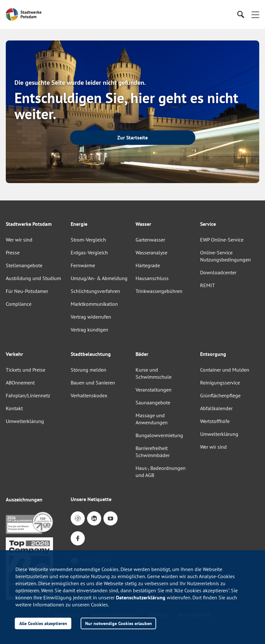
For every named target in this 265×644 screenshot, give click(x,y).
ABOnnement (20, 383)
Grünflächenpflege (220, 395)
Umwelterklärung (25, 421)
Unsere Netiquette (91, 499)
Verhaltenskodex (89, 395)
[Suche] (240, 15)
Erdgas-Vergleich (89, 252)
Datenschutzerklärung (141, 597)
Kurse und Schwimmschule (154, 373)
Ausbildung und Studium (33, 278)
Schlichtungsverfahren (95, 291)
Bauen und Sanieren (93, 383)
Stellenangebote (24, 265)
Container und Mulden (225, 370)
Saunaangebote (153, 402)
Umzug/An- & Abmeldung (99, 278)
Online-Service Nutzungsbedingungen (225, 256)
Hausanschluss (152, 278)
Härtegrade (148, 265)
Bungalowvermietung (159, 435)
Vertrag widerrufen (91, 317)
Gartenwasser (150, 240)
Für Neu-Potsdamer (27, 291)
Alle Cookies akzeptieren (43, 623)
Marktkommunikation (94, 304)
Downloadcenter (218, 272)
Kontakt (14, 408)
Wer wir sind (19, 240)
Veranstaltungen (154, 390)
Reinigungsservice (220, 383)
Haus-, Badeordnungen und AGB (161, 472)
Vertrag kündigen (89, 330)
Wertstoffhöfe (215, 421)
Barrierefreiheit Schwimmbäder (153, 452)
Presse (13, 252)
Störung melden (88, 370)
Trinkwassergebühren (159, 291)
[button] (255, 14)
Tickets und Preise (26, 370)
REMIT (208, 285)
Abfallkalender (216, 408)
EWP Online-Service (222, 240)
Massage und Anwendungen (152, 419)
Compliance (19, 304)
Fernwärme (83, 265)
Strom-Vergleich (88, 240)
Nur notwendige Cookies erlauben (119, 623)
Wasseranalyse (151, 252)
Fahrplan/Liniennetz (28, 395)
